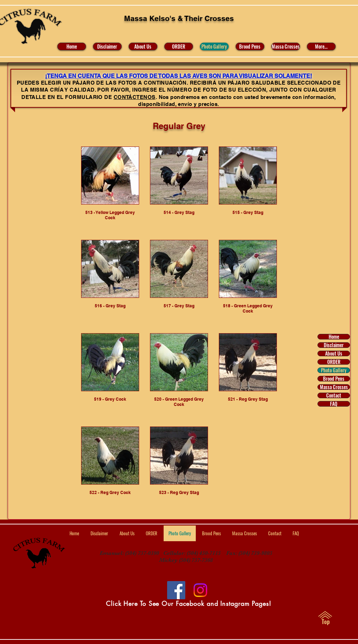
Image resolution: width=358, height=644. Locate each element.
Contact (334, 395)
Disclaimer (334, 345)
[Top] (326, 622)
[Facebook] (176, 590)
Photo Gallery (334, 370)
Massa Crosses (334, 387)
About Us (334, 353)
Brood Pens (334, 379)
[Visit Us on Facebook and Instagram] (200, 590)
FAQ (334, 404)
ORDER (334, 362)
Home (334, 337)
